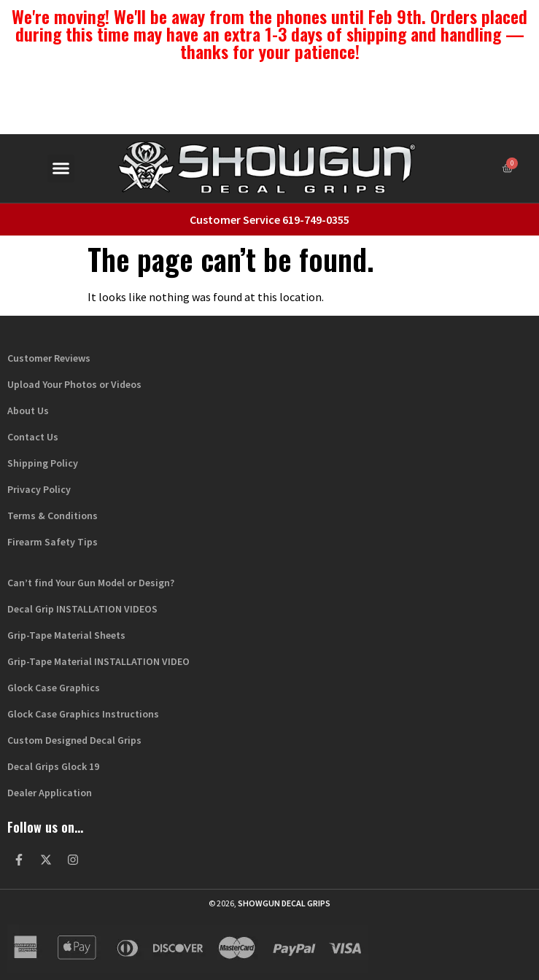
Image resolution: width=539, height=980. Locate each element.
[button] (61, 168)
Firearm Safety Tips (53, 542)
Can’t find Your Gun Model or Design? (91, 583)
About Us (28, 411)
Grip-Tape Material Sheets (66, 635)
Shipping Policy (43, 463)
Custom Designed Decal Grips (74, 740)
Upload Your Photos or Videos (74, 384)
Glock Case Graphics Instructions (83, 714)
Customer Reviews (49, 358)
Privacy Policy (39, 489)
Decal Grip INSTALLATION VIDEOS (82, 609)
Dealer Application (50, 793)
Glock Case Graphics (54, 688)
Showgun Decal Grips (284, 903)
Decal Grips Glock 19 (53, 766)
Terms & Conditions (53, 516)
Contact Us (33, 437)
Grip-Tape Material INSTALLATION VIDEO (98, 661)
